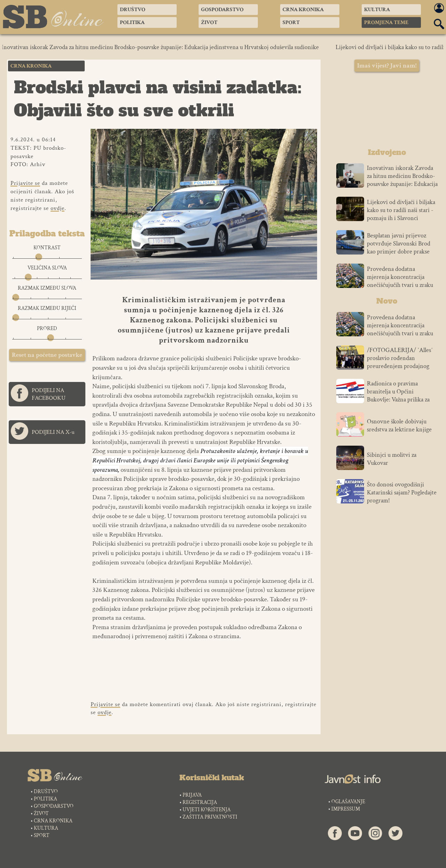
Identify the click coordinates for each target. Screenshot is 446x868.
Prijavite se (25, 183)
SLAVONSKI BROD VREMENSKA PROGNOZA (387, 112)
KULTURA (46, 828)
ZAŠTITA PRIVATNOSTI (210, 817)
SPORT (42, 835)
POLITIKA (45, 799)
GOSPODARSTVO (54, 806)
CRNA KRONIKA (53, 821)
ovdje (57, 208)
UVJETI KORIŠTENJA (207, 810)
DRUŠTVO (46, 792)
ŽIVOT (41, 814)
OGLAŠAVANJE (348, 802)
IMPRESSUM (346, 809)
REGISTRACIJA (200, 802)
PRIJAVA (192, 795)
